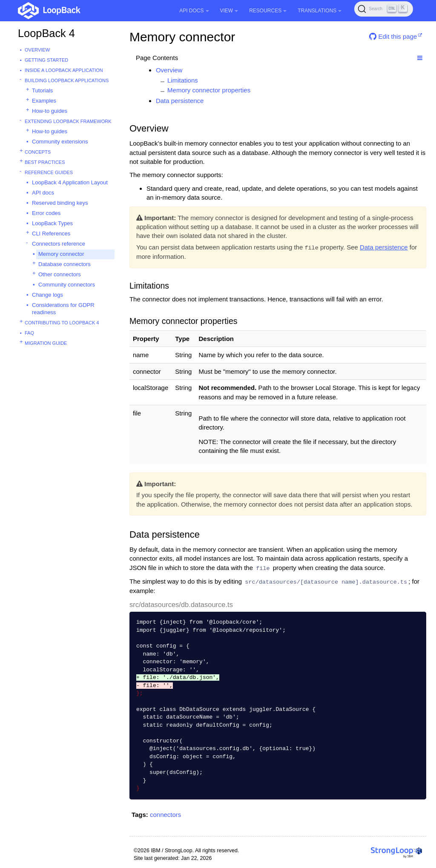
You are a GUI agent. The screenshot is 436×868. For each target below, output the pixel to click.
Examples (44, 101)
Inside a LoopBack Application (64, 70)
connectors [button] (165, 815)
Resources (268, 11)
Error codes (46, 213)
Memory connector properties (209, 90)
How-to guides (50, 111)
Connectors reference (59, 244)
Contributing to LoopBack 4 (62, 323)
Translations (320, 11)
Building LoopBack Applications (67, 80)
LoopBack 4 (46, 33)
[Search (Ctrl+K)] (384, 9)
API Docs (194, 11)
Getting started (46, 60)
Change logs (47, 295)
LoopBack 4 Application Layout (70, 182)
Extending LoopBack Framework (68, 121)
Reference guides (49, 172)
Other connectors (60, 274)
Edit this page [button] (393, 36)
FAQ (29, 333)
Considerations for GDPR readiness (63, 309)
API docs (43, 193)
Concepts (38, 152)
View (229, 11)
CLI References (51, 233)
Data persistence (180, 101)
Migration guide (46, 343)
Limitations (183, 80)
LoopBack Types (52, 223)
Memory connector (61, 254)
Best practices (45, 162)
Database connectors (65, 264)
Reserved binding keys (60, 203)
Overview (37, 50)
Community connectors (67, 285)
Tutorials (42, 90)
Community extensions (60, 142)
